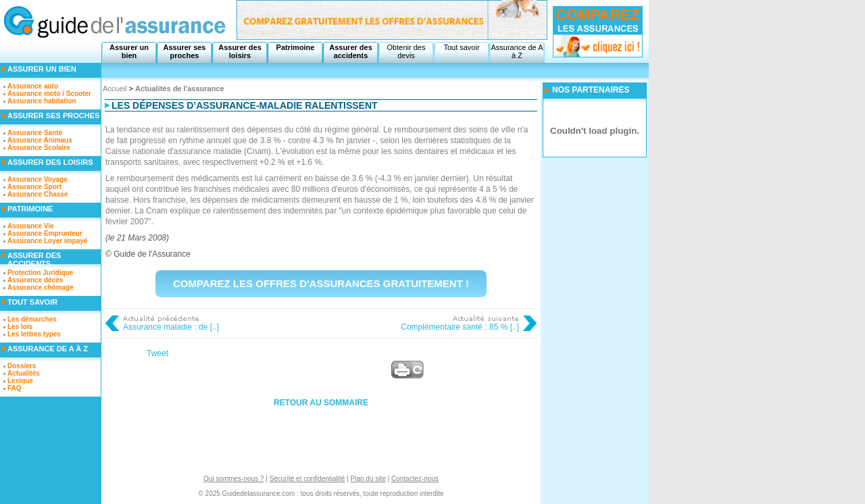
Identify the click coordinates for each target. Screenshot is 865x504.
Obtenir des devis (406, 51)
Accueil (115, 89)
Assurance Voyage (38, 179)
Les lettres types (34, 334)
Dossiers (22, 366)
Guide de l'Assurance (152, 254)
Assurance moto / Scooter (49, 94)
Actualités (24, 373)
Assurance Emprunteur (45, 233)
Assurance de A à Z (517, 51)
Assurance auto (33, 86)
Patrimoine (296, 47)
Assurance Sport (34, 187)
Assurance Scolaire (39, 148)
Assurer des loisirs (240, 51)
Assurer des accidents (351, 51)
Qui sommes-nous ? (233, 479)
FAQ (15, 388)
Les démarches (32, 319)
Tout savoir (461, 47)
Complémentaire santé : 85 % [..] (460, 327)
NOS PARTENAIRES (591, 90)
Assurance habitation (42, 101)
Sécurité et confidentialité (307, 479)
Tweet (157, 353)
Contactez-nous (415, 479)
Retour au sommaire (321, 403)
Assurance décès (35, 280)
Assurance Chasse (38, 194)
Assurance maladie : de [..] (171, 327)
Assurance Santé (35, 133)
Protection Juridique (40, 273)
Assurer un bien (129, 51)
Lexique (20, 381)
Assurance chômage (41, 287)
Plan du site (368, 479)
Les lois (20, 327)
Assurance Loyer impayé (47, 241)
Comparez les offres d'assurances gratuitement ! (321, 283)
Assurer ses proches (185, 51)
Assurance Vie (31, 226)
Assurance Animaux (40, 140)
